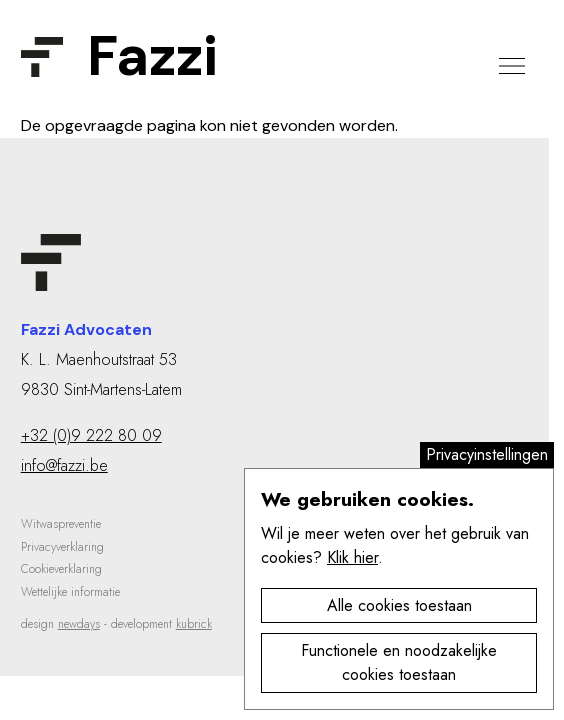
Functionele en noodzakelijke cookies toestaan (399, 662)
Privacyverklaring (62, 547)
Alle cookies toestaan (399, 605)
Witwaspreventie (61, 524)
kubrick (194, 624)
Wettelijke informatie (70, 592)
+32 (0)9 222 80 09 (91, 435)
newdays (79, 624)
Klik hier (352, 557)
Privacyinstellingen (487, 454)
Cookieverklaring (61, 569)
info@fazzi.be (64, 465)
